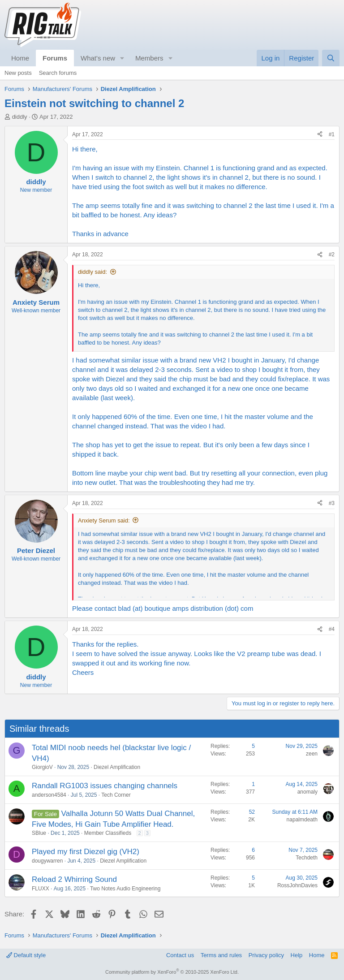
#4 (332, 629)
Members (149, 58)
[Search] (331, 58)
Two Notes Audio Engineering (125, 889)
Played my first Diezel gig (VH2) (86, 852)
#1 (332, 134)
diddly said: (92, 272)
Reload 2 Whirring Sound (74, 879)
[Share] (320, 135)
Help (297, 955)
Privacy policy (266, 955)
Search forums (58, 73)
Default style (26, 955)
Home (20, 58)
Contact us (180, 955)
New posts (18, 73)
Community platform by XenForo (172, 972)
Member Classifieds (108, 833)
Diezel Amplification (117, 767)
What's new (98, 58)
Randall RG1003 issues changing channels (105, 786)
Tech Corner (116, 795)
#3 (332, 503)
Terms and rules (221, 955)
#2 (332, 255)
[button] (122, 58)
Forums (55, 58)
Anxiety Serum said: (104, 520)
